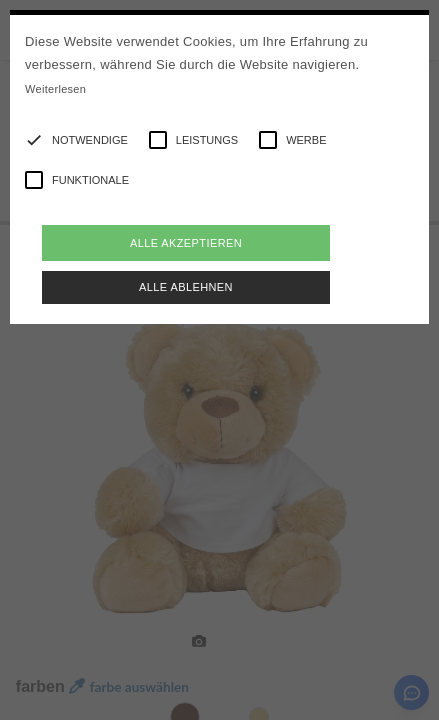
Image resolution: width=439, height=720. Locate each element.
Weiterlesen (55, 89)
